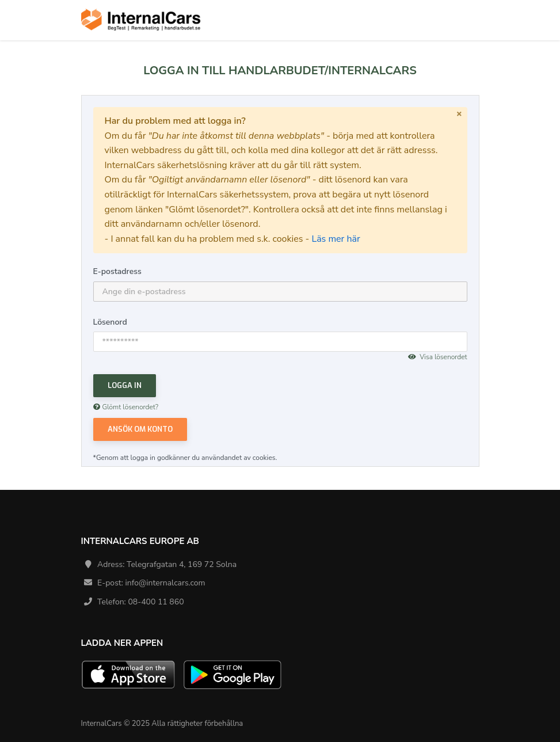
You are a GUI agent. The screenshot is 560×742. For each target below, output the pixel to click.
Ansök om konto (140, 429)
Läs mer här (336, 239)
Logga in (125, 385)
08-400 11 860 (156, 602)
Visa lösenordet (437, 357)
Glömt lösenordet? (126, 407)
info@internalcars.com (165, 583)
